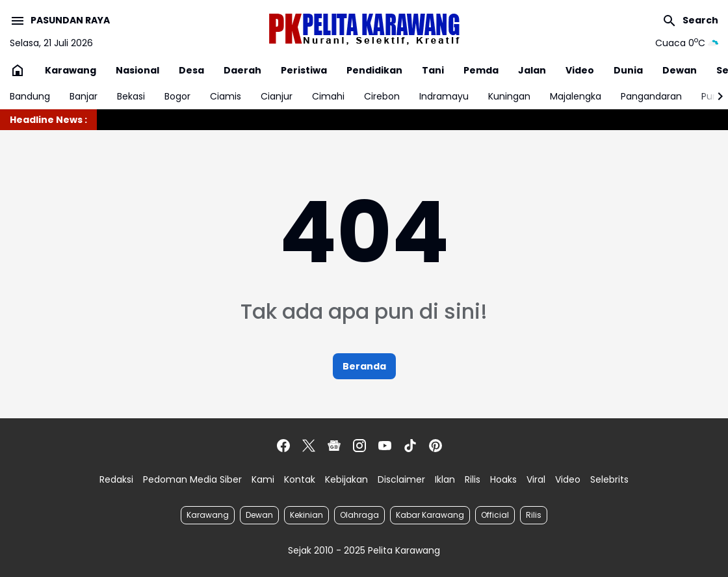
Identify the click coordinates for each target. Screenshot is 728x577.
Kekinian (306, 515)
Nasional (137, 70)
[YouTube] (385, 446)
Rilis (473, 479)
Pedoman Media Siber (192, 479)
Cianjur (277, 96)
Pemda (481, 70)
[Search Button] (690, 21)
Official (495, 515)
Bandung (30, 96)
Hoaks (503, 479)
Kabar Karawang (430, 515)
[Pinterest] (435, 446)
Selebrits (609, 479)
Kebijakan (346, 479)
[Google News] (334, 446)
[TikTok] (410, 446)
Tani (433, 70)
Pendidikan (374, 70)
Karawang (71, 70)
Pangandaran (651, 96)
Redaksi (116, 479)
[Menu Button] (60, 21)
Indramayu (444, 96)
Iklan (445, 479)
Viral (536, 479)
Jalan (532, 70)
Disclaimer (401, 479)
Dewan (680, 70)
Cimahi (328, 96)
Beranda (364, 366)
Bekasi (131, 96)
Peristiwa (304, 70)
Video (580, 70)
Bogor (177, 96)
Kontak (300, 479)
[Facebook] (283, 446)
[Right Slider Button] (715, 96)
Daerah (242, 70)
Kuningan (509, 96)
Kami (263, 479)
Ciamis (226, 96)
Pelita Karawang (404, 550)
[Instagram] (359, 446)
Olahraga (359, 515)
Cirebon (382, 96)
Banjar (84, 96)
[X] (309, 446)
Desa (191, 70)
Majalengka (576, 96)
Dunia (628, 70)
